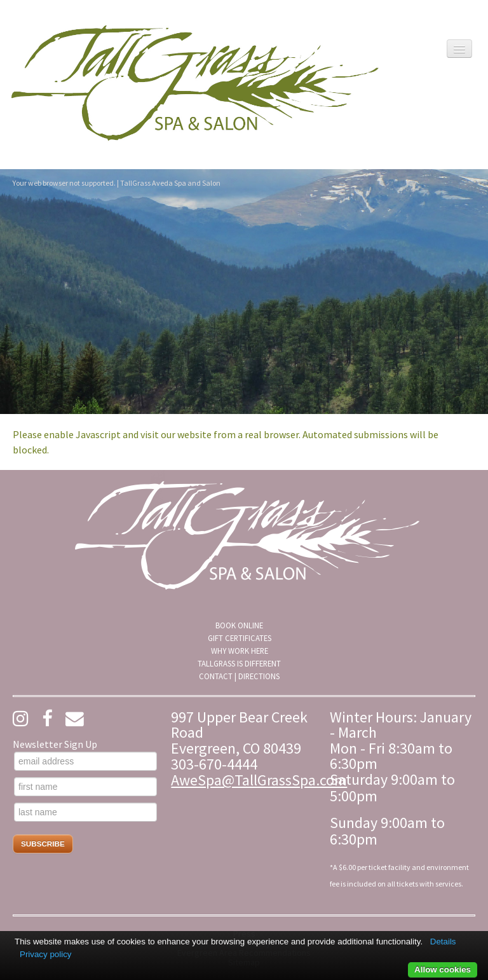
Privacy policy (45, 954)
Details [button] (443, 942)
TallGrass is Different (239, 663)
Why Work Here (240, 651)
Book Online (239, 625)
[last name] (85, 812)
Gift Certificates (240, 638)
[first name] (85, 787)
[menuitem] (239, 625)
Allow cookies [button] (443, 970)
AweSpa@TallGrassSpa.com (259, 780)
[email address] (85, 761)
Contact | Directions (239, 676)
